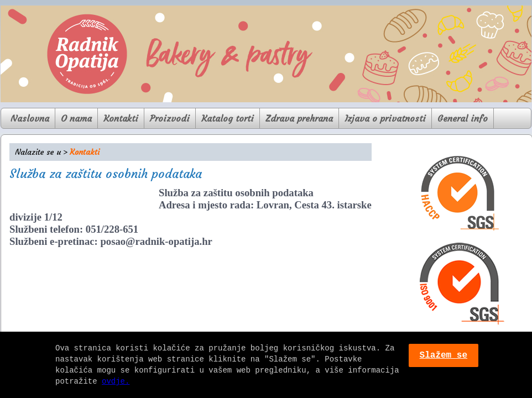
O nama (76, 118)
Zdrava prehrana (299, 118)
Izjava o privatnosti (385, 118)
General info (463, 118)
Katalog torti (228, 118)
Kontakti (121, 118)
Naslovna (30, 118)
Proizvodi (170, 118)
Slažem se (444, 355)
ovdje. (116, 381)
